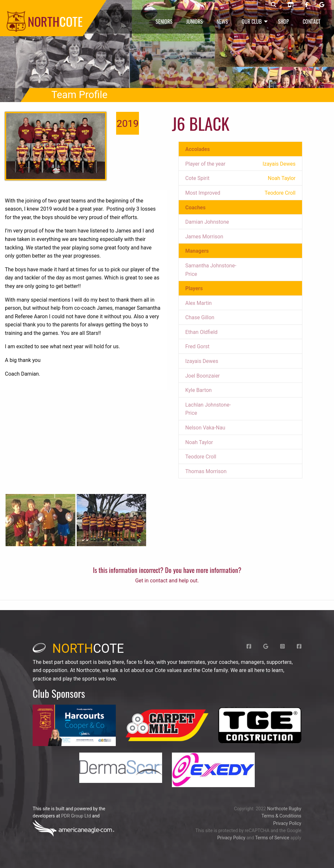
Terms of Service (272, 838)
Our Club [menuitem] (252, 22)
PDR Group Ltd (76, 816)
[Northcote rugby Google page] (322, 5)
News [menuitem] (222, 22)
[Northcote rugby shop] (291, 5)
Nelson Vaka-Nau (205, 428)
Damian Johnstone (207, 222)
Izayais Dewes (202, 361)
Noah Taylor (199, 442)
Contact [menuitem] (312, 22)
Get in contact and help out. (167, 581)
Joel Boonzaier (203, 376)
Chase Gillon (200, 317)
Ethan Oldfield (201, 332)
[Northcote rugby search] (274, 5)
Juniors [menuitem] (195, 22)
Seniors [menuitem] (164, 22)
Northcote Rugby (284, 809)
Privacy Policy (287, 823)
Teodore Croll (201, 457)
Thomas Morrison (206, 471)
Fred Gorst (197, 346)
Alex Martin (198, 303)
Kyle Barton (198, 390)
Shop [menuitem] (283, 22)
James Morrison (204, 237)
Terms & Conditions (281, 816)
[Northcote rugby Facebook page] (307, 5)
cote (78, 649)
